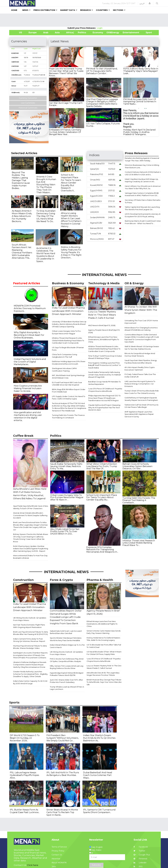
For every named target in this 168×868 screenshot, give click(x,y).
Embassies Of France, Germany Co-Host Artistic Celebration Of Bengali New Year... (65, 132)
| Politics (81, 33)
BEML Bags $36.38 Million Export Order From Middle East (69, 391)
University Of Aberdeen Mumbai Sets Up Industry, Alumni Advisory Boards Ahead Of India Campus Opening (69, 324)
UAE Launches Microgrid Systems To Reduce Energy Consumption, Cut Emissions (140, 384)
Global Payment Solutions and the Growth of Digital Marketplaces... (30, 362)
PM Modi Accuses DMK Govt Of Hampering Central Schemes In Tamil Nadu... (140, 102)
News (25, 10)
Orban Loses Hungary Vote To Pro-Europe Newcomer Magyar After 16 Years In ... (67, 497)
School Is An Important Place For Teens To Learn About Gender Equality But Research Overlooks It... (71, 183)
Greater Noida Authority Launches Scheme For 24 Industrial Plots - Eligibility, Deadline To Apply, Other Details (31, 674)
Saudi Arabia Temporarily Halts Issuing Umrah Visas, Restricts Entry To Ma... (66, 466)
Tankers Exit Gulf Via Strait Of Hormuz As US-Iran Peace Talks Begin (141, 406)
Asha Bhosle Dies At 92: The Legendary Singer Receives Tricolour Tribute (103, 674)
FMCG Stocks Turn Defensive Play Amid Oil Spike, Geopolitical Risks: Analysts (67, 660)
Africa (69, 33)
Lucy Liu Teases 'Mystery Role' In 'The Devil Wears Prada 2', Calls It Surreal (104, 667)
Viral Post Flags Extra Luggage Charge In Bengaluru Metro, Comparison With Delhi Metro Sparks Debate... (102, 103)
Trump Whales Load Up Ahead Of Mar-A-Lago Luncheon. (67, 688)
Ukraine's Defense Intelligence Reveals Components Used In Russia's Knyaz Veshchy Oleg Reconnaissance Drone (30, 665)
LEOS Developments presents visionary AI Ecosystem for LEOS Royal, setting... (143, 215)
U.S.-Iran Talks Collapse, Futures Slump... (103, 125)
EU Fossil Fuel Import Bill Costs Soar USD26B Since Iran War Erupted (67, 384)
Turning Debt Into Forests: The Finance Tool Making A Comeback (68, 416)
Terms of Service (59, 847)
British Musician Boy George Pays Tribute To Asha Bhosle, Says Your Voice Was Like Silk (104, 682)
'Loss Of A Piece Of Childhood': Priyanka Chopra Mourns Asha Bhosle (105, 390)
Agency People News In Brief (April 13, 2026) (104, 331)
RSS (138, 867)
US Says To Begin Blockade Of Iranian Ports (68, 349)
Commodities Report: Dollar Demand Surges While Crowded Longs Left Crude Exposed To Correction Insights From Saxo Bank (142, 338)
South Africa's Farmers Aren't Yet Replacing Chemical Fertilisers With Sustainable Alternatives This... (22, 251)
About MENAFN (59, 863)
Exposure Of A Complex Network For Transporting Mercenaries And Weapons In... (102, 550)
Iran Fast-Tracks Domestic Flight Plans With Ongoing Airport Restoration (29, 626)
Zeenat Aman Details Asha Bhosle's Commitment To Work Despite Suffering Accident (30, 515)
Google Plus (142, 855)
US (17, 33)
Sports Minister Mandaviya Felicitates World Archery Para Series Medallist (66, 639)
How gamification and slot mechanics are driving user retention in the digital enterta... (28, 416)
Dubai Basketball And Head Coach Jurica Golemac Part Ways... (98, 775)
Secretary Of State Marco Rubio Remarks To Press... (143, 201)
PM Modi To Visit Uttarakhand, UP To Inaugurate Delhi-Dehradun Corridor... (102, 71)
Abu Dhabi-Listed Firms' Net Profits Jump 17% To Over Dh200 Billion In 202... (65, 531)
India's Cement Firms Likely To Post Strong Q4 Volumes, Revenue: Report (29, 640)
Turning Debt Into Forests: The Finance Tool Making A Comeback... (139, 500)
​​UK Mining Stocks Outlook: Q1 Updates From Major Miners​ (30, 619)
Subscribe (96, 865)
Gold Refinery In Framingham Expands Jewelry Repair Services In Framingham (141, 399)
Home (14, 10)
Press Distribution (44, 10)
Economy (98, 33)
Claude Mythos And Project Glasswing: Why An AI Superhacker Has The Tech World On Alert (104, 407)
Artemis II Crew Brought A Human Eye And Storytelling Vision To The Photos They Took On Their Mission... (46, 185)
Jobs (54, 867)
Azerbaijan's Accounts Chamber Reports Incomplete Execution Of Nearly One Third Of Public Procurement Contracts (30, 655)
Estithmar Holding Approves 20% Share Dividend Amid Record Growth (69, 363)
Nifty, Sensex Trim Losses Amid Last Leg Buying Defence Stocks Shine (67, 667)
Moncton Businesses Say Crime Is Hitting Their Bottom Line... (142, 166)
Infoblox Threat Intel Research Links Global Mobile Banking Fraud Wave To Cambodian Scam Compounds (68, 340)
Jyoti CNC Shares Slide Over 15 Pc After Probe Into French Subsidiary (66, 681)
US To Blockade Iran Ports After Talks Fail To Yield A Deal (104, 646)
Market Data (68, 10)
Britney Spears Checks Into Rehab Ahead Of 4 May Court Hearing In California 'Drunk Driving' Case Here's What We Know (31, 538)
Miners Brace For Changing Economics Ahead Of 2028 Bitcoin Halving (141, 329)
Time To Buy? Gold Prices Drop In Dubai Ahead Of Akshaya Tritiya (105, 357)
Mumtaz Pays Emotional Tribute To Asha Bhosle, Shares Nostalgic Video (30, 647)
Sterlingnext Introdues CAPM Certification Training (64, 370)
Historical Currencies (28, 108)
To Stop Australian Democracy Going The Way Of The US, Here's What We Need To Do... (46, 216)
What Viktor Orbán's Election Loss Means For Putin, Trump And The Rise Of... (102, 466)
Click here (33, 865)
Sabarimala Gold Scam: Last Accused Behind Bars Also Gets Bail (66, 632)
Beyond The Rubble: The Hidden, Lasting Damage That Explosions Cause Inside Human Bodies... (21, 180)
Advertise (56, 859)
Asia (57, 33)
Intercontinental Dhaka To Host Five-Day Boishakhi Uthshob (30, 557)
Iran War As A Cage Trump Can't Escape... (66, 104)
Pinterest (140, 859)
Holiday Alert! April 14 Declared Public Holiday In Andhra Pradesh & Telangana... (139, 132)
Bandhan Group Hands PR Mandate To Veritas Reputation (104, 383)
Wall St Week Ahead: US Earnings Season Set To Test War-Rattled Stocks (142, 348)
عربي (142, 3)
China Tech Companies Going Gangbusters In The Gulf (65, 356)
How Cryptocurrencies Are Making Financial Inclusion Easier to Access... (28, 388)
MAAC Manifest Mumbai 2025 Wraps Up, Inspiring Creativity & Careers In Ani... (142, 180)
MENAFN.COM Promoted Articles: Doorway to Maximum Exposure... (30, 308)
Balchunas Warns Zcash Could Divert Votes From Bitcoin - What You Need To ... (143, 222)
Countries (102, 10)
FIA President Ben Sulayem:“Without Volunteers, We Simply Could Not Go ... (62, 738)
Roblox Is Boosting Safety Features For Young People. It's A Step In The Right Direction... (71, 252)
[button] (150, 3)
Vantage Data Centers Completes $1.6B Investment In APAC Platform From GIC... (142, 194)
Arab (46, 33)
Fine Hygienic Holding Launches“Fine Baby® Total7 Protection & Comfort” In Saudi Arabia (104, 365)
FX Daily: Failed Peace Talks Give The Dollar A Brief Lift (140, 376)
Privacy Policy (58, 851)
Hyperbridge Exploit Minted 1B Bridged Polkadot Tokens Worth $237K (67, 674)
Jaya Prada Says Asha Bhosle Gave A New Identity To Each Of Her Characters (31, 507)
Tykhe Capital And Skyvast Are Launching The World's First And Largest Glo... (142, 208)
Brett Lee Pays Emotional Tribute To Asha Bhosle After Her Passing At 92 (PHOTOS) (31, 633)
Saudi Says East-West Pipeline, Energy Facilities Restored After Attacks (141, 362)
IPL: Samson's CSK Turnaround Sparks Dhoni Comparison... (99, 811)
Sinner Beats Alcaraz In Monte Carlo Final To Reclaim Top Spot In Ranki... (62, 812)
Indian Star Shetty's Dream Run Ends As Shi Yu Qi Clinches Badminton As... (99, 738)
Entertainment (127, 33)
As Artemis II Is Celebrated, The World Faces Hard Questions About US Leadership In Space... (46, 255)
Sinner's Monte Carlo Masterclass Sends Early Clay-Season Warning (104, 632)
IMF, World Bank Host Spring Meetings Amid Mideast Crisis (68, 377)
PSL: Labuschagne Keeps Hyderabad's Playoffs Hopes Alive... (24, 775)
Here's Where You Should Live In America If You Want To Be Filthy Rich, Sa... (143, 187)
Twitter (139, 851)
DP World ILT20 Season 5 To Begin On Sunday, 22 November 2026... (25, 738)
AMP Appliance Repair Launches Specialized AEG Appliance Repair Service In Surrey (139, 414)
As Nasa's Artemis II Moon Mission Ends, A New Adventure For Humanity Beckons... (22, 216)
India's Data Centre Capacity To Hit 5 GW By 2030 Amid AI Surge (30, 682)
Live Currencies (28, 103)
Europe (33, 33)
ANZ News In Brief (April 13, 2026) (102, 325)
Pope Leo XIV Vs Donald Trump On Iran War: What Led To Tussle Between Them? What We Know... (66, 72)
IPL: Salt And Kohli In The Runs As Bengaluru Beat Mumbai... (63, 774)
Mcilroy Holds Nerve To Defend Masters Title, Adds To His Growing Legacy (103, 639)
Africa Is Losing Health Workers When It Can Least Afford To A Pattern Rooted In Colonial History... (71, 220)
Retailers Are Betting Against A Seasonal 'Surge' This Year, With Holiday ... (142, 159)
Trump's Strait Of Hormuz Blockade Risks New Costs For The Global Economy (142, 392)
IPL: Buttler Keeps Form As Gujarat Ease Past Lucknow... (25, 811)
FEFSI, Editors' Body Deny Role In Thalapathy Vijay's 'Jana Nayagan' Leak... (141, 71)
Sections (118, 10)
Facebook (141, 847)
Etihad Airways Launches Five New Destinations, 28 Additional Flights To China (104, 339)
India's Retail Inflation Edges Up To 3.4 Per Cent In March (67, 646)
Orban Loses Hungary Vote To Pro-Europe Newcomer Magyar (67, 332)
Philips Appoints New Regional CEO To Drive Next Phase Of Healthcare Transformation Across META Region (104, 398)
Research (86, 10)
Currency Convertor (28, 98)
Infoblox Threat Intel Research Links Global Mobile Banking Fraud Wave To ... (139, 543)
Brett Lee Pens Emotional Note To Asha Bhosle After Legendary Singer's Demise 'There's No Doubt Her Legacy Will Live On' (30, 526)
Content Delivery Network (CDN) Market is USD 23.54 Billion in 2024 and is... (143, 173)
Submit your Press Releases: (82, 28)
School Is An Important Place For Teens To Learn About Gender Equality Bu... (102, 497)
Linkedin (140, 863)
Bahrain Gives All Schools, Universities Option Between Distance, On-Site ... (137, 466)
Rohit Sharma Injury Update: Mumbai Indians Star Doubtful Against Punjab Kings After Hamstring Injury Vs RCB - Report (31, 549)
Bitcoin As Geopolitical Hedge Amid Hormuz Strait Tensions (140, 355)
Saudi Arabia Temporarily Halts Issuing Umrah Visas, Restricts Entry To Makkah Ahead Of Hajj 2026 (105, 375)
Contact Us (57, 855)
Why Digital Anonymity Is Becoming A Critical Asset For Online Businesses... (29, 335)
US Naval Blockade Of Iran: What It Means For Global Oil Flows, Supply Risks (104, 653)
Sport (147, 33)
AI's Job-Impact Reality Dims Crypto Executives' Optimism (140, 369)
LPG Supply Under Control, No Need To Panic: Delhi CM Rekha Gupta (69, 398)
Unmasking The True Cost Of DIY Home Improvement (141, 322)
